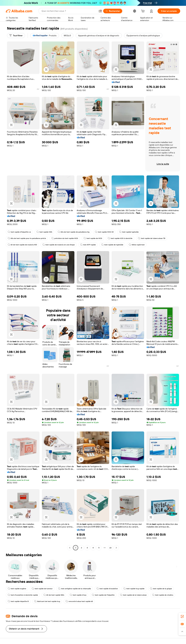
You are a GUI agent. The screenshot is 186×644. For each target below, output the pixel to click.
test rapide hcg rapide (134, 589)
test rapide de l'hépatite (103, 595)
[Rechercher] (113, 11)
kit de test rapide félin (54, 595)
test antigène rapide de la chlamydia (75, 589)
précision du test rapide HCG (65, 238)
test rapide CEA (44, 232)
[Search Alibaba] (69, 11)
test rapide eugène (17, 589)
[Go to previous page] (70, 548)
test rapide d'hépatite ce (19, 232)
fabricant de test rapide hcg (47, 601)
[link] (182, 616)
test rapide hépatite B (18, 601)
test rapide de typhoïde (112, 245)
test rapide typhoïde (129, 232)
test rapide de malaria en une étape (59, 245)
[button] (100, 11)
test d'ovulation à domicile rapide (23, 595)
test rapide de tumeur (42, 589)
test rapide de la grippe (161, 589)
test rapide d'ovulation (107, 589)
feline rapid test (137, 245)
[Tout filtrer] (16, 36)
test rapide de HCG (93, 238)
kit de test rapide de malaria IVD (22, 245)
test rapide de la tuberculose (133, 595)
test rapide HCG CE (104, 232)
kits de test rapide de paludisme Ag (74, 232)
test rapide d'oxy (78, 595)
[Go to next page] (116, 548)
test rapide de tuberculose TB (152, 238)
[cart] (143, 11)
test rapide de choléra (163, 595)
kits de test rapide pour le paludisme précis (27, 238)
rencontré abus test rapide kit (79, 601)
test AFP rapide (88, 245)
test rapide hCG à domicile (120, 238)
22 (110, 548)
